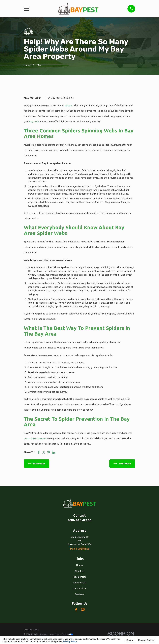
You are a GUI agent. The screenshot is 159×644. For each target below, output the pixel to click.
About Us (80, 571)
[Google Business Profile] (83, 610)
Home (80, 565)
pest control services (35, 438)
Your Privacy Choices (61, 634)
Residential (80, 577)
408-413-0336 (80, 520)
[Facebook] (76, 610)
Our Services (80, 588)
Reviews (80, 594)
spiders (68, 105)
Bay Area (34, 121)
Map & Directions (80, 549)
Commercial (80, 583)
